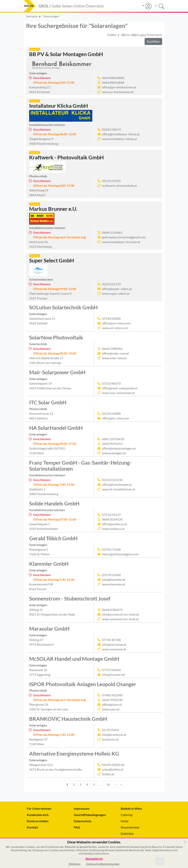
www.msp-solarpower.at (118, 393)
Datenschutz (83, 821)
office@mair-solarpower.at (120, 388)
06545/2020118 (113, 765)
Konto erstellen (38, 821)
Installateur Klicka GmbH (58, 106)
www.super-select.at (116, 293)
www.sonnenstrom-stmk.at (120, 619)
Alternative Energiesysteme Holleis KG (74, 754)
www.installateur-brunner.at (121, 242)
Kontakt (32, 827)
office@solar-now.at (115, 353)
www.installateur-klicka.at (120, 139)
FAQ (77, 827)
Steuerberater (130, 827)
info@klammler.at (114, 579)
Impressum (81, 808)
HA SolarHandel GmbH (56, 428)
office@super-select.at (117, 289)
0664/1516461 (112, 232)
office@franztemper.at (117, 484)
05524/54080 (111, 413)
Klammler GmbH (49, 564)
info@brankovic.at (114, 735)
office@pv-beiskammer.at (119, 87)
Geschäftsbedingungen (90, 815)
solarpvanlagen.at (114, 453)
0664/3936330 (112, 700)
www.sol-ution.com (115, 328)
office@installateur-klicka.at (121, 134)
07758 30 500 (111, 640)
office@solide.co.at (114, 524)
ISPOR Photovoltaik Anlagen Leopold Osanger (83, 684)
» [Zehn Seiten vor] (121, 784)
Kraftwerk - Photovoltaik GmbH (66, 157)
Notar (125, 821)
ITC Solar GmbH (48, 402)
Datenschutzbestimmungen (103, 864)
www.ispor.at (111, 709)
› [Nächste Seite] (115, 784)
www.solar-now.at (114, 358)
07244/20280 (111, 318)
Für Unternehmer (39, 808)
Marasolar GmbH (49, 629)
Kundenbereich (38, 815)
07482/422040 (112, 695)
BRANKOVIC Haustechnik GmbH (68, 719)
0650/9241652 (112, 444)
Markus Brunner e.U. (53, 209)
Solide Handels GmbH (54, 504)
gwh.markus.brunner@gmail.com (124, 237)
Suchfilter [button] (153, 41)
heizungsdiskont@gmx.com (120, 554)
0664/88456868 (113, 78)
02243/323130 (112, 480)
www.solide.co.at (113, 529)
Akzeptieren (94, 859)
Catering (127, 815)
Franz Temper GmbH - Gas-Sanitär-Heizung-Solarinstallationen (80, 466)
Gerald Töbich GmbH (53, 538)
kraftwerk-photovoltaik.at (119, 185)
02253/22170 (111, 284)
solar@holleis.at (113, 769)
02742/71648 (111, 549)
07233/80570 (111, 383)
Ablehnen (75, 864)
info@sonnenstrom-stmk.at (120, 614)
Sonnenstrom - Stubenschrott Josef (70, 599)
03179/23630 (111, 575)
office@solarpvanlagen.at (119, 448)
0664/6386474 (112, 610)
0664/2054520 (112, 519)
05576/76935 (111, 181)
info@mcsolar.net (114, 675)
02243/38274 (111, 129)
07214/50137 (111, 515)
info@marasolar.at (114, 644)
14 (108, 784)
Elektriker (127, 833)
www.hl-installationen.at (119, 489)
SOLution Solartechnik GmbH (63, 307)
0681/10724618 (113, 439)
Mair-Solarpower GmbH (57, 372)
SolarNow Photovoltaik (56, 338)
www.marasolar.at (114, 649)
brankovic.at (110, 739)
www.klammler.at (114, 584)
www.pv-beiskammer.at (118, 92)
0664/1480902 (112, 349)
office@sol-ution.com (116, 323)
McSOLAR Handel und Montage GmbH (74, 659)
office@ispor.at (112, 704)
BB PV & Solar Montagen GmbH (66, 54)
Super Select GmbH (52, 260)
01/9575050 (110, 730)
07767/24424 (111, 670)
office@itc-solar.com (116, 418)
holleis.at (108, 774)
